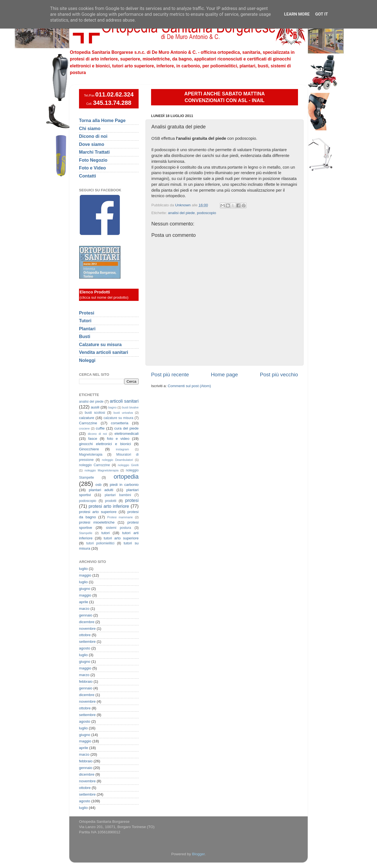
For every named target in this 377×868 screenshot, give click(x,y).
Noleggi (87, 360)
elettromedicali (127, 434)
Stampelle (86, 533)
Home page (225, 375)
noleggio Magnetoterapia (102, 470)
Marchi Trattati (94, 152)
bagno (112, 407)
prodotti (111, 501)
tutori (106, 533)
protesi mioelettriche (97, 522)
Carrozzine (88, 423)
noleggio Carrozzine (94, 465)
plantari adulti (101, 490)
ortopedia (126, 477)
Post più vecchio (279, 375)
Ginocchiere (89, 449)
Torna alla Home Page (102, 120)
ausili (95, 407)
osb (98, 485)
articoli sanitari (124, 401)
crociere (84, 428)
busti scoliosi (95, 413)
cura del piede (126, 428)
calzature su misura (118, 418)
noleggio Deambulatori (118, 460)
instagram (122, 449)
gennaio (86, 615)
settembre (87, 642)
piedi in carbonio (124, 485)
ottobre (85, 635)
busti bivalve (130, 407)
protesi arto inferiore (109, 506)
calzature (87, 418)
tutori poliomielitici (100, 543)
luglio (83, 569)
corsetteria (120, 423)
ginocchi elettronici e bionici (105, 444)
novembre (87, 629)
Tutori (85, 321)
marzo (84, 609)
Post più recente (170, 375)
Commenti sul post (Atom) (189, 386)
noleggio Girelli (128, 465)
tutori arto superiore (121, 538)
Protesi (87, 313)
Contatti (87, 176)
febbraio (86, 682)
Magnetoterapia (91, 455)
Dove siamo (92, 144)
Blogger (198, 854)
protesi (132, 500)
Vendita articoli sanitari (104, 352)
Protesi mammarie (120, 517)
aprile (84, 602)
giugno (85, 589)
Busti (85, 336)
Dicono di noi (93, 136)
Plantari (87, 329)
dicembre (87, 622)
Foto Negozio (93, 160)
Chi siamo (90, 128)
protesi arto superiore (98, 512)
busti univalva (123, 413)
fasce (93, 439)
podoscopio (206, 213)
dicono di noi (97, 434)
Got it (322, 14)
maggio (85, 575)
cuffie (100, 428)
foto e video (118, 439)
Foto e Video (92, 168)
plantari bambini (118, 495)
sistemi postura (119, 528)
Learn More (297, 14)
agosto (85, 648)
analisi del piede (181, 213)
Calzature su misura (100, 344)
